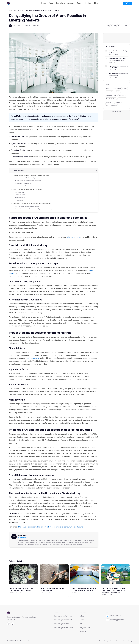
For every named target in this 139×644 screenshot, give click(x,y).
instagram (118, 102)
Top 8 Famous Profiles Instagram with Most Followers (119, 67)
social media (109, 92)
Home (44, 3)
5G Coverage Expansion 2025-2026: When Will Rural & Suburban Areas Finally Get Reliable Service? (115, 590)
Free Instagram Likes (62, 624)
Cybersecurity (122, 99)
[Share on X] (112, 26)
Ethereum (122, 95)
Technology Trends (111, 95)
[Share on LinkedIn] (115, 26)
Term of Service (115, 641)
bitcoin (118, 92)
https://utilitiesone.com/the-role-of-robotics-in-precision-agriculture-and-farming (51, 527)
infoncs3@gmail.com (115, 620)
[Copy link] (125, 26)
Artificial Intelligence (111, 106)
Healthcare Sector (20, 197)
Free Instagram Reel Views (64, 628)
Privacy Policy (103, 641)
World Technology (111, 99)
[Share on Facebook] (108, 26)
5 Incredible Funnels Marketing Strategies (118, 52)
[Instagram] (9, 624)
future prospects (73, 237)
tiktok (125, 88)
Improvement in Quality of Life (23, 183)
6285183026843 (114, 616)
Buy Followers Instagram (65, 3)
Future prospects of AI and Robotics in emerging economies (31, 175)
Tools (79, 3)
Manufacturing (19, 200)
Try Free (127, 3)
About (51, 3)
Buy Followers (85, 628)
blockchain (109, 102)
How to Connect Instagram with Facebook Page (118, 74)
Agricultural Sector (20, 195)
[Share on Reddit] (119, 26)
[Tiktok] (13, 624)
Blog (96, 3)
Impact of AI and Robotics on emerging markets (28, 189)
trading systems (32, 358)
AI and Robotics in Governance (24, 186)
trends (108, 88)
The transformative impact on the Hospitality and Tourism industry (34, 209)
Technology (21, 10)
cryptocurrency (117, 88)
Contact (88, 3)
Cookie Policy (127, 641)
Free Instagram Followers (63, 616)
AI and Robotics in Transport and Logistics (27, 206)
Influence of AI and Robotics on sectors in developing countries (32, 204)
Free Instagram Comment (63, 620)
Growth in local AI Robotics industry (25, 178)
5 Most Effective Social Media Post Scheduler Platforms (118, 59)
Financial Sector (19, 192)
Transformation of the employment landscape (28, 181)
